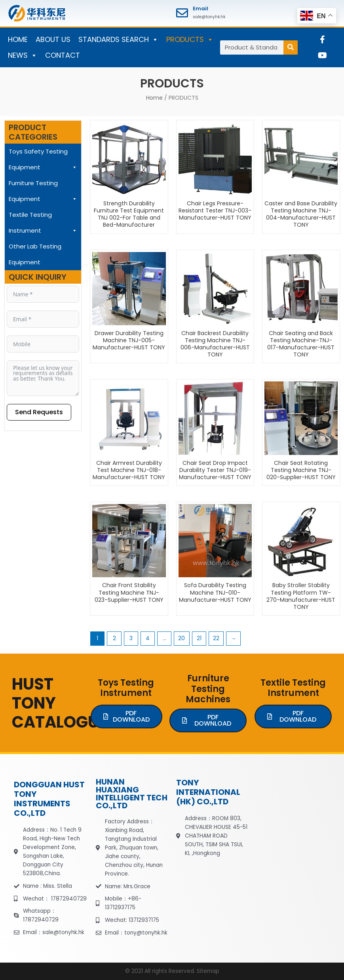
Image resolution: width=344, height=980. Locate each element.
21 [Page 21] (199, 638)
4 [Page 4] (148, 638)
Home (154, 98)
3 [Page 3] (131, 638)
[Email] (182, 13)
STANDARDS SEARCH (118, 40)
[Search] (291, 47)
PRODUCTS (190, 40)
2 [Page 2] (114, 638)
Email (201, 9)
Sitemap (208, 971)
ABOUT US (53, 39)
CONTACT (63, 55)
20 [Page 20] (182, 638)
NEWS (23, 55)
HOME (18, 39)
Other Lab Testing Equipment (35, 254)
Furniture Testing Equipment (43, 193)
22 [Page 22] (216, 638)
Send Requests (39, 412)
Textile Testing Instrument (43, 225)
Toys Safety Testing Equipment (43, 161)
